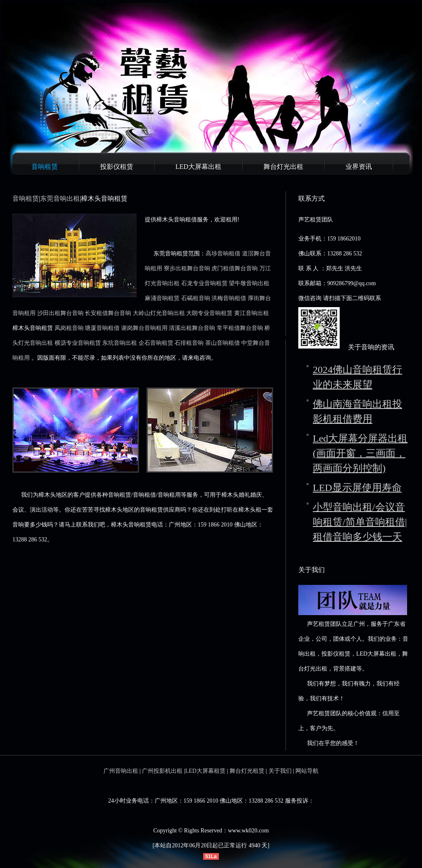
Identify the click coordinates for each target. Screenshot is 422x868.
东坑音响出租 (120, 343)
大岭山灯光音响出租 (159, 313)
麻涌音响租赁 (162, 298)
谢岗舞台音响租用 (144, 328)
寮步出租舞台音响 (187, 268)
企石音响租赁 (156, 343)
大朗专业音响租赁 (209, 313)
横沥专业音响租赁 (78, 343)
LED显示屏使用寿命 (357, 488)
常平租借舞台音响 (240, 328)
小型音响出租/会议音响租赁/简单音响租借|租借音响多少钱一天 (360, 522)
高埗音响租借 (223, 254)
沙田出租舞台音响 (60, 313)
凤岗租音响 (69, 328)
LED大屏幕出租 (198, 167)
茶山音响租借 (223, 343)
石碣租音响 (196, 298)
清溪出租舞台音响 (192, 328)
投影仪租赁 (117, 167)
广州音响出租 (121, 771)
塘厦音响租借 (102, 328)
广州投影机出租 (162, 771)
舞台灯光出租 (283, 167)
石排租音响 (189, 343)
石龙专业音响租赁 (204, 283)
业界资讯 (359, 167)
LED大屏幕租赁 (205, 771)
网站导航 (307, 771)
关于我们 (280, 771)
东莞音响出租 (60, 198)
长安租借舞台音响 (108, 313)
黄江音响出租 (252, 313)
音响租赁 (45, 167)
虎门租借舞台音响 (235, 268)
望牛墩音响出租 (249, 283)
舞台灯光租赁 (247, 771)
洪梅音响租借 (229, 298)
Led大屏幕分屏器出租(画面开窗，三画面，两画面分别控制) (360, 453)
